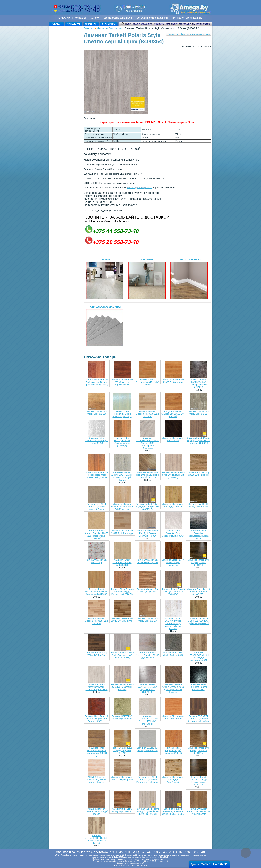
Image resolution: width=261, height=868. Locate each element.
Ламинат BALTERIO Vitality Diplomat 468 (199, 505)
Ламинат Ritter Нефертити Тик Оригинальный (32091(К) (122, 442)
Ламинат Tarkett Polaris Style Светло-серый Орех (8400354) (122, 655)
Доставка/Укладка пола (118, 18)
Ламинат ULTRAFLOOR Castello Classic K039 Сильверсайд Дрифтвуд (148, 443)
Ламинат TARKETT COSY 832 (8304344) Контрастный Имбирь (199, 719)
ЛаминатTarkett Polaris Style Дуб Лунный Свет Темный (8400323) (199, 441)
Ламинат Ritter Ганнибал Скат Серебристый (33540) (173, 533)
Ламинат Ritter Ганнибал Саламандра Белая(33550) (97, 441)
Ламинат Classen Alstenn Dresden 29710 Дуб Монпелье (122, 507)
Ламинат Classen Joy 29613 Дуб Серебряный (173, 780)
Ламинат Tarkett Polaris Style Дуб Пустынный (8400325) (173, 475)
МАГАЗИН (64, 18)
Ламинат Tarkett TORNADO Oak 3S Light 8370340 (122, 562)
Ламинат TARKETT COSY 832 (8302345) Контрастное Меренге (148, 780)
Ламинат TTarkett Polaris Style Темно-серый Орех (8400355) (173, 811)
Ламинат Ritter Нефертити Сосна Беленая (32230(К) (122, 414)
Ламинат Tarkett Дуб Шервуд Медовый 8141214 (122, 750)
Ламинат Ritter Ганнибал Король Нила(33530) (198, 687)
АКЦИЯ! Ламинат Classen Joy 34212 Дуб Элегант (148, 382)
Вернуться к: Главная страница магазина (189, 34)
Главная (89, 28)
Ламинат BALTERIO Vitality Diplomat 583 (122, 717)
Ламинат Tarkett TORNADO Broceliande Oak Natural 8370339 (96, 592)
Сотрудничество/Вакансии (152, 18)
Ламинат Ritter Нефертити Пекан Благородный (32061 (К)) (96, 752)
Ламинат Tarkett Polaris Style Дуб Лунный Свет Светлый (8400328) (148, 811)
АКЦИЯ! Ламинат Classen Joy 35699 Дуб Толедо (96, 811)
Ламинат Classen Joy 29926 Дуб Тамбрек (96, 654)
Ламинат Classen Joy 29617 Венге (173, 439)
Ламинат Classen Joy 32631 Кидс (96, 561)
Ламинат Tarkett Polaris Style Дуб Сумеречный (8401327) (148, 507)
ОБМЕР (57, 24)
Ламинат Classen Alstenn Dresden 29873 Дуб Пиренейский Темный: (173, 688)
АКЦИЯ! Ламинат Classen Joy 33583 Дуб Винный (173, 414)
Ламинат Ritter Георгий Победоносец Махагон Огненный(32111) (96, 719)
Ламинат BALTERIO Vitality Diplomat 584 (173, 654)
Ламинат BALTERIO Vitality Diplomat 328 (96, 413)
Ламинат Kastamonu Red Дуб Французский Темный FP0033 (147, 475)
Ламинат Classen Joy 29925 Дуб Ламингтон (122, 620)
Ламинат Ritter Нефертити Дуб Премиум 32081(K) (173, 750)
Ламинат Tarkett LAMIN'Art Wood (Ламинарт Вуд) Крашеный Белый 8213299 (173, 623)
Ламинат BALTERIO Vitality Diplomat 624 (199, 413)
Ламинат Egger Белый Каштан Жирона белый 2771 (199, 592)
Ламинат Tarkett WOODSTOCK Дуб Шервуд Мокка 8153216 (199, 781)
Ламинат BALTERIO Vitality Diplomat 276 (148, 620)
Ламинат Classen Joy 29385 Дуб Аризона (173, 381)
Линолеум (147, 279)
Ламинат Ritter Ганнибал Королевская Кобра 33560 (199, 535)
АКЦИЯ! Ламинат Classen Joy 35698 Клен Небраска (96, 780)
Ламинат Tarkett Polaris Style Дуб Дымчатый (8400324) (173, 592)
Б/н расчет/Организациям (187, 18)
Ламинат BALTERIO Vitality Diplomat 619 (148, 749)
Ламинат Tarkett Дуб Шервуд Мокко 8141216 (199, 562)
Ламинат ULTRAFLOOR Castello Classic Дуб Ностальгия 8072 (199, 656)
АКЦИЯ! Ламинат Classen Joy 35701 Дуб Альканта (148, 414)
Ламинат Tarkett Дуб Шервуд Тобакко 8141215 (199, 750)
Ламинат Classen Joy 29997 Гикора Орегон (122, 778)
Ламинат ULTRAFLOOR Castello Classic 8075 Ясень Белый (96, 839)
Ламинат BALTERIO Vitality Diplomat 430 (122, 810)
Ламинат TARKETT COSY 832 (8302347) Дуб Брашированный (199, 621)
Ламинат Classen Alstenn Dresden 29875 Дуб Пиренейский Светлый (97, 535)
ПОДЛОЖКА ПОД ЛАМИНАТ (105, 326)
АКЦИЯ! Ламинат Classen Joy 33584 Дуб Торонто (96, 621)
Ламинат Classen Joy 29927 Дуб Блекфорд (122, 532)
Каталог (95, 18)
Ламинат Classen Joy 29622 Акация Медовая (173, 562)
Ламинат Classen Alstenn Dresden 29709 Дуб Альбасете (199, 811)
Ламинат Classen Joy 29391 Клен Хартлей (147, 561)
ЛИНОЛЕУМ (73, 24)
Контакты (80, 18)
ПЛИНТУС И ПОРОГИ (189, 279)
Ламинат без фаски (109, 28)
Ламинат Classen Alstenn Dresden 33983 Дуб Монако (148, 655)
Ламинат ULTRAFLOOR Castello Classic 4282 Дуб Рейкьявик (148, 720)
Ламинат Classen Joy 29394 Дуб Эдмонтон (148, 590)
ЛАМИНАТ (91, 24)
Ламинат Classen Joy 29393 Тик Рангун (173, 717)
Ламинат (105, 279)
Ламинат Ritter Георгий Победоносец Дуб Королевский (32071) (122, 592)
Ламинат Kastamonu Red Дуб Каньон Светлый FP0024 (148, 533)
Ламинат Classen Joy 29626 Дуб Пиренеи (198, 474)
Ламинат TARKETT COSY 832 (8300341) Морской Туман (96, 507)
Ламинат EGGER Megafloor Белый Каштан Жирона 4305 (97, 687)
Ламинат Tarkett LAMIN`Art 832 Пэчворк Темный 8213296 (198, 383)
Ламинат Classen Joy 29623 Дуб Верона (173, 505)
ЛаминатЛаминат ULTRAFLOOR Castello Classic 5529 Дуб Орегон (122, 476)
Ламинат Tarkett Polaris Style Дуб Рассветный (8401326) (122, 687)
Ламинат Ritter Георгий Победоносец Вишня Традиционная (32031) (96, 382)
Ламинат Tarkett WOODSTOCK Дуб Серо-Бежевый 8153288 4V (148, 688)
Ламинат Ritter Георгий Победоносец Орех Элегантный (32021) (96, 475)
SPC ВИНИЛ (109, 24)
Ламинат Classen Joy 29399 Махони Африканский (122, 382)
